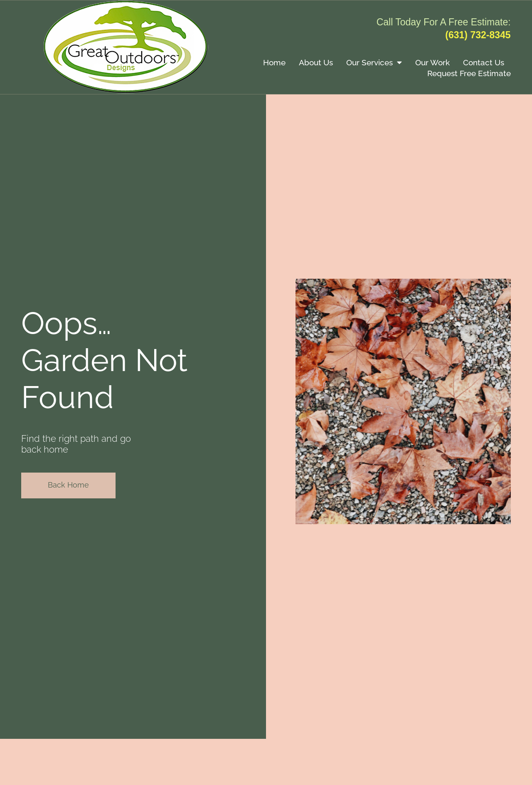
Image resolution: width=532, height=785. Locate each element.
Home (274, 62)
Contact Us (484, 62)
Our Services (374, 62)
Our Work (432, 62)
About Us (316, 62)
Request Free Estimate (469, 73)
